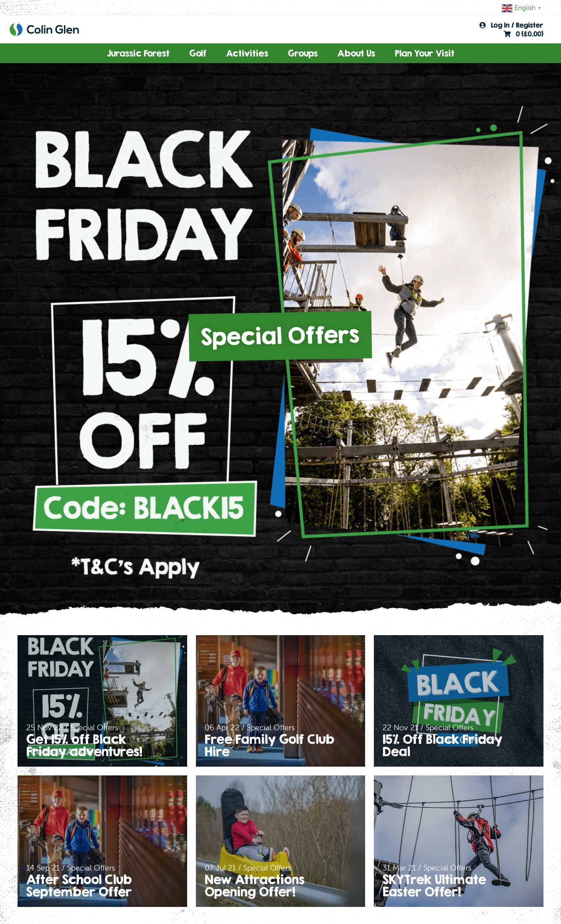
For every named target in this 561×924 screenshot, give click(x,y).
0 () (524, 34)
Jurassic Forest (138, 53)
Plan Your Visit (425, 53)
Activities (247, 53)
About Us (356, 53)
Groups (303, 53)
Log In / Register (511, 25)
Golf (198, 53)
